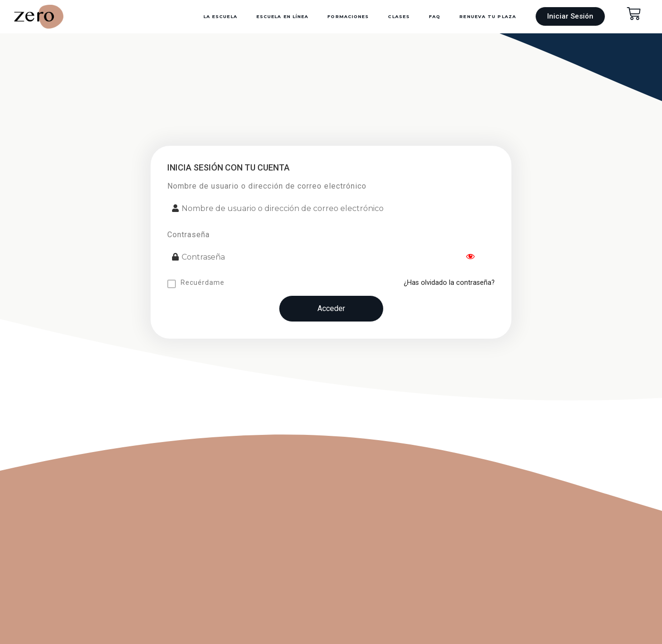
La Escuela (220, 16)
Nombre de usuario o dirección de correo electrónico (267, 186)
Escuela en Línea (283, 16)
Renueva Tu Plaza (488, 16)
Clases (399, 16)
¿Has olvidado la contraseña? (449, 283)
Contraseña (188, 235)
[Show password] (470, 257)
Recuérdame (203, 282)
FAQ (435, 16)
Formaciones (348, 16)
